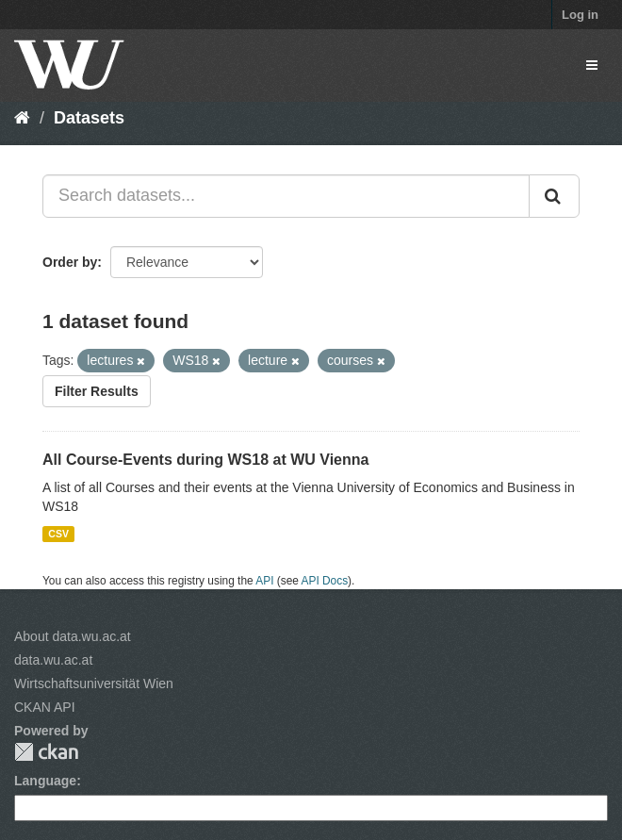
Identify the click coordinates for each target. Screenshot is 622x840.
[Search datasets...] (286, 196)
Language (45, 781)
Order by (70, 262)
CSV (58, 534)
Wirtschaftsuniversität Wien (94, 684)
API (264, 581)
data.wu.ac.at (53, 660)
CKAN (46, 752)
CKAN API (45, 707)
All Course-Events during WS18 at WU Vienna (205, 460)
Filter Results (97, 391)
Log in (580, 15)
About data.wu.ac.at (73, 636)
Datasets (89, 118)
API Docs (325, 581)
